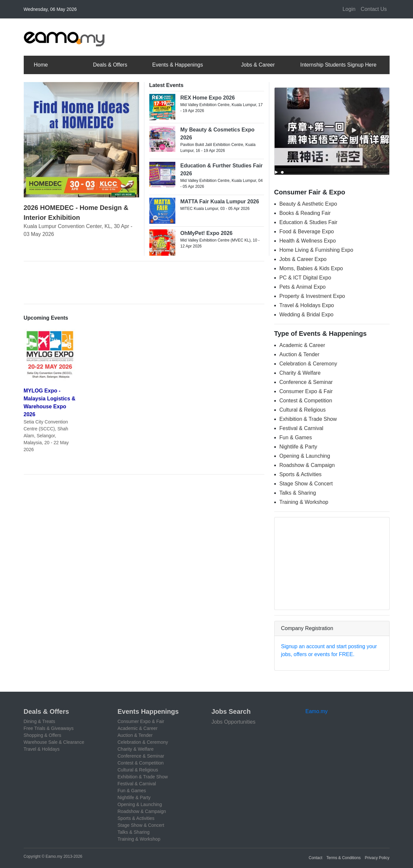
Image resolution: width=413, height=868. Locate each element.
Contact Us (374, 9)
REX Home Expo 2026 (207, 98)
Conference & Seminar (306, 382)
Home (41, 65)
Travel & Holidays (42, 749)
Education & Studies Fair (309, 222)
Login (349, 9)
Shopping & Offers (43, 735)
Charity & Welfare (300, 373)
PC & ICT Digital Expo (305, 278)
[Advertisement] (270, 36)
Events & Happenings (178, 65)
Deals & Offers (110, 65)
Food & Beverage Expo (307, 231)
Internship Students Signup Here (338, 65)
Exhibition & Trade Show (308, 419)
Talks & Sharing (298, 493)
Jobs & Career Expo (303, 259)
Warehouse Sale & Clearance (54, 742)
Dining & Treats (40, 721)
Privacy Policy (377, 858)
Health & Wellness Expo (308, 241)
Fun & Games (296, 437)
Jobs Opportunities (234, 722)
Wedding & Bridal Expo (307, 315)
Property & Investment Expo (312, 296)
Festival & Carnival (301, 428)
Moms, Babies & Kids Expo (311, 268)
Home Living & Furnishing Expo (316, 250)
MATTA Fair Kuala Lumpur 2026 (220, 202)
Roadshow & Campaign (307, 465)
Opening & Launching (305, 456)
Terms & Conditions (343, 858)
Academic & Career (302, 345)
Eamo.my (317, 711)
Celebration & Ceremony (308, 364)
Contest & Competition (306, 401)
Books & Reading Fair (305, 213)
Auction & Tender (300, 354)
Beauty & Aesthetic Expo (308, 204)
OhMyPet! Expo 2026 (206, 233)
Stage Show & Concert (306, 484)
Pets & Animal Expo (303, 287)
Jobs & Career (258, 65)
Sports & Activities (301, 474)
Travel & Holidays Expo (307, 305)
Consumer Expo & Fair (306, 391)
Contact (316, 858)
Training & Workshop (304, 502)
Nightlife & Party (298, 447)
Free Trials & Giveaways (49, 728)
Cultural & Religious (303, 410)
